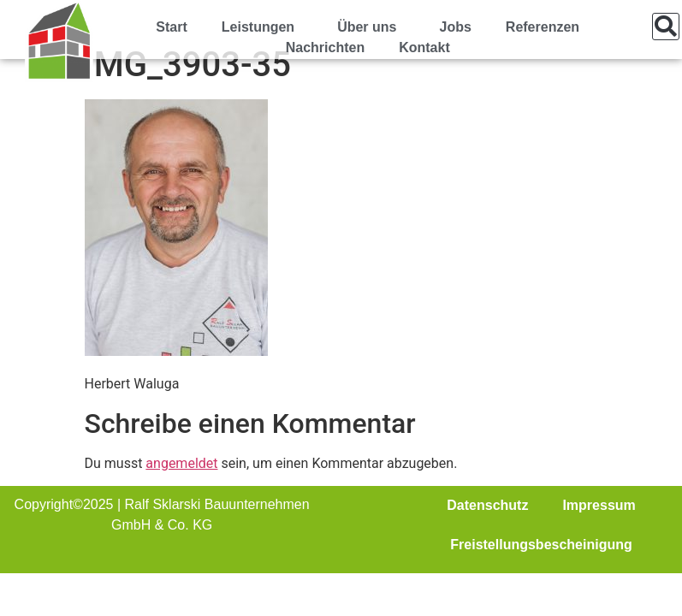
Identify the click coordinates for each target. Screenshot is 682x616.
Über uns (371, 27)
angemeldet (181, 463)
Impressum (599, 505)
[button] (666, 27)
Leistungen (262, 27)
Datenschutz (487, 505)
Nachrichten (325, 47)
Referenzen (543, 27)
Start (171, 27)
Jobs (455, 27)
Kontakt (424, 47)
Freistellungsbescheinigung (541, 545)
